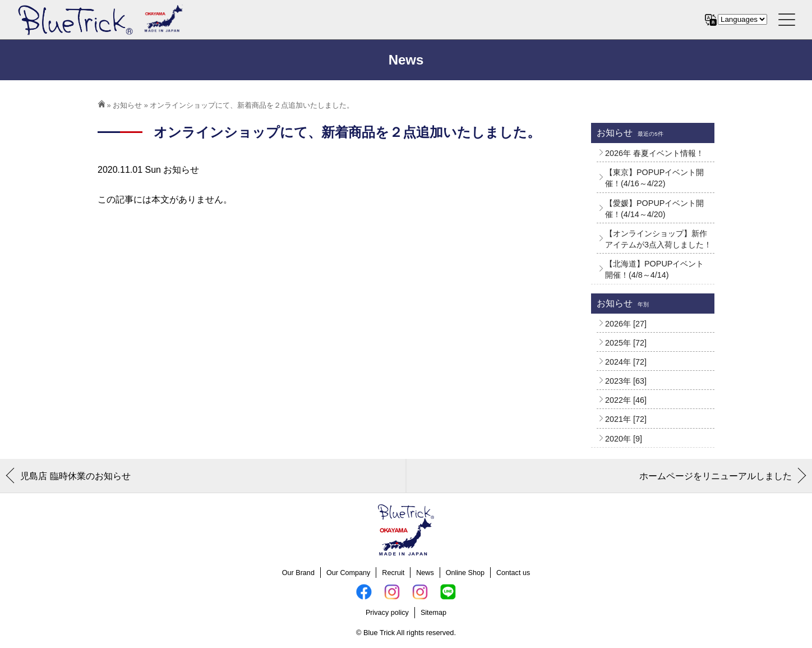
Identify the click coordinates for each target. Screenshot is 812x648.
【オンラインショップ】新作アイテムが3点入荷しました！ (658, 239)
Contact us (513, 573)
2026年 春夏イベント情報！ (654, 153)
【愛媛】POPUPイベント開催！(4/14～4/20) (654, 209)
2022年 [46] (626, 400)
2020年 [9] (624, 439)
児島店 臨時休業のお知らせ (75, 476)
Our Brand (298, 573)
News (425, 573)
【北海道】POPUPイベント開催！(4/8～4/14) (654, 269)
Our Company (348, 573)
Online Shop (465, 573)
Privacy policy (387, 613)
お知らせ (127, 105)
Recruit (393, 573)
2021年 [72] (626, 419)
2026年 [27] (626, 324)
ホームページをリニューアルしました (716, 476)
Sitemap (433, 613)
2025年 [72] (626, 343)
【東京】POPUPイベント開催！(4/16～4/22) (654, 178)
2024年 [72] (626, 362)
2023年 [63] (626, 381)
